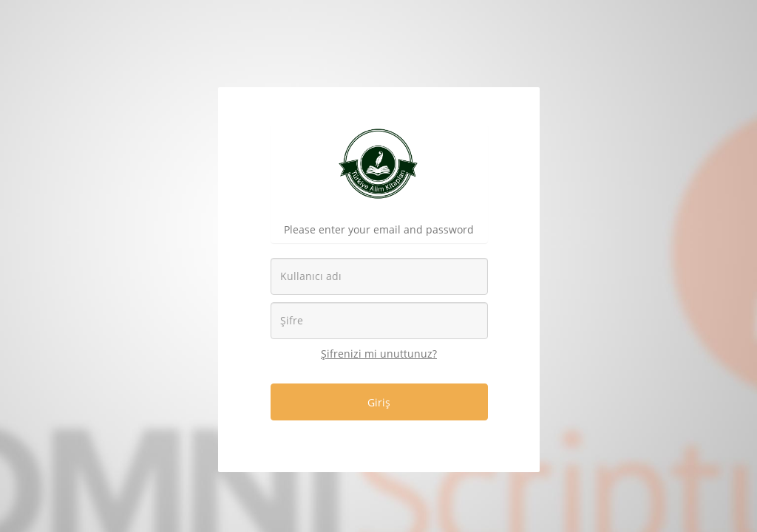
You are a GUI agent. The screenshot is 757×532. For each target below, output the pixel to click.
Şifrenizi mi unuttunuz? (379, 354)
